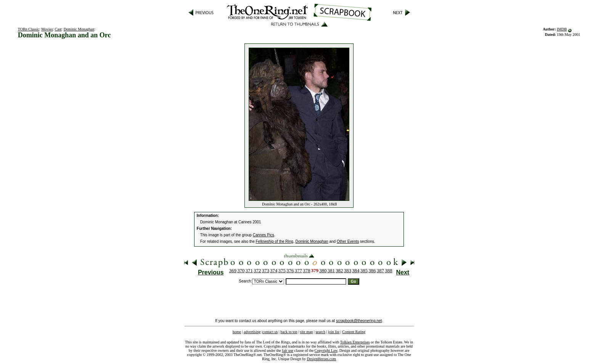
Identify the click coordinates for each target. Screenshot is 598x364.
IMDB (562, 29)
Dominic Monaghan (79, 29)
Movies (47, 29)
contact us (270, 332)
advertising (252, 332)
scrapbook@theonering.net (359, 321)
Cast (58, 29)
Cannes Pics (264, 235)
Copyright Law (326, 350)
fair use (288, 350)
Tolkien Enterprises (355, 342)
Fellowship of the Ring (275, 241)
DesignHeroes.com (322, 359)
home (237, 332)
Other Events (348, 241)
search (320, 332)
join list (334, 332)
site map (307, 332)
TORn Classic (29, 29)
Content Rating (354, 332)
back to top (289, 332)
